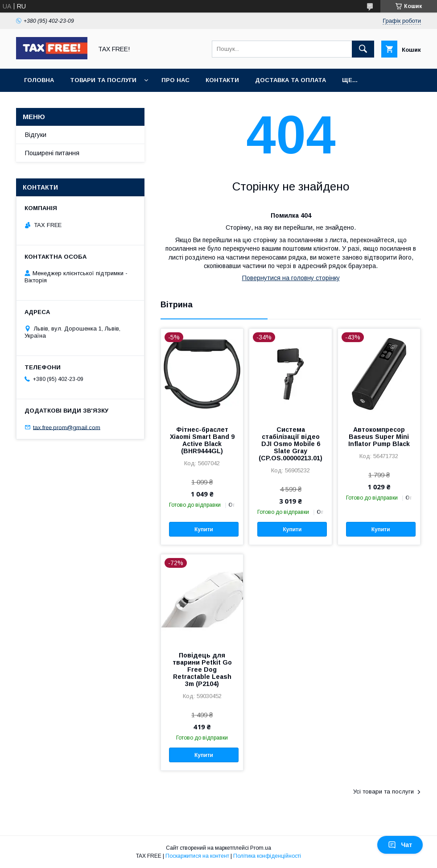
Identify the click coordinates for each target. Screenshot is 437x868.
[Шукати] (363, 49)
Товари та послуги (103, 80)
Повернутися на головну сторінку (291, 278)
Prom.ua (261, 848)
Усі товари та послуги (383, 792)
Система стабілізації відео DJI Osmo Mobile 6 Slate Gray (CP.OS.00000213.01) (291, 444)
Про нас (175, 80)
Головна (39, 80)
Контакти (222, 80)
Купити (204, 529)
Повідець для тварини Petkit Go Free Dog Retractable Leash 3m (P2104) (202, 670)
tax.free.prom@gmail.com (67, 427)
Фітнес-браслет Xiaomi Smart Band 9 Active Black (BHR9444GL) (202, 440)
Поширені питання (52, 153)
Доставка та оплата (291, 80)
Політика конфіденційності (267, 856)
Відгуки (36, 135)
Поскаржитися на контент (197, 856)
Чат (400, 845)
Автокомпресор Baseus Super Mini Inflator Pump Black (379, 437)
